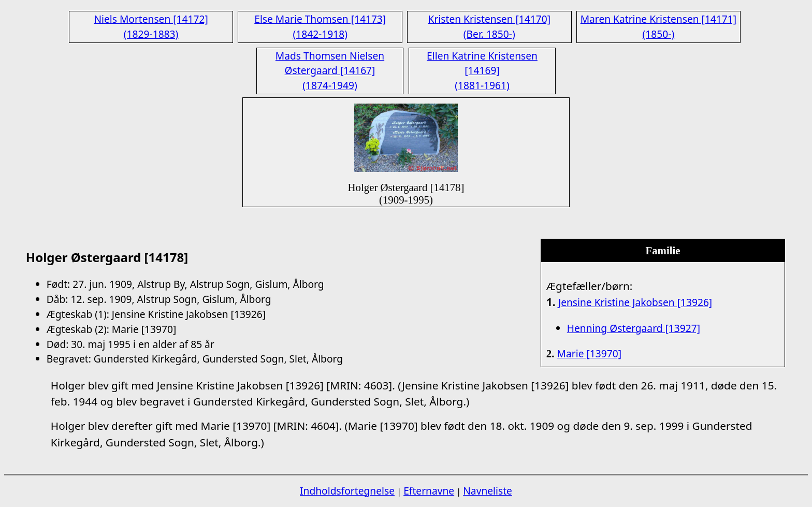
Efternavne (429, 491)
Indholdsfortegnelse (347, 491)
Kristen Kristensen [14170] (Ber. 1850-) (489, 26)
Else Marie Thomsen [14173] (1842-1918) (320, 26)
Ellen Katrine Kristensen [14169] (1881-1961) (482, 71)
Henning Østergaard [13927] (634, 328)
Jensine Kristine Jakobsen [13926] (635, 302)
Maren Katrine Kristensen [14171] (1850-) (658, 26)
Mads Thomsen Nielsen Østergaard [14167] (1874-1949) (330, 71)
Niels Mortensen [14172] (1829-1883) (151, 26)
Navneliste (488, 491)
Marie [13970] (589, 353)
